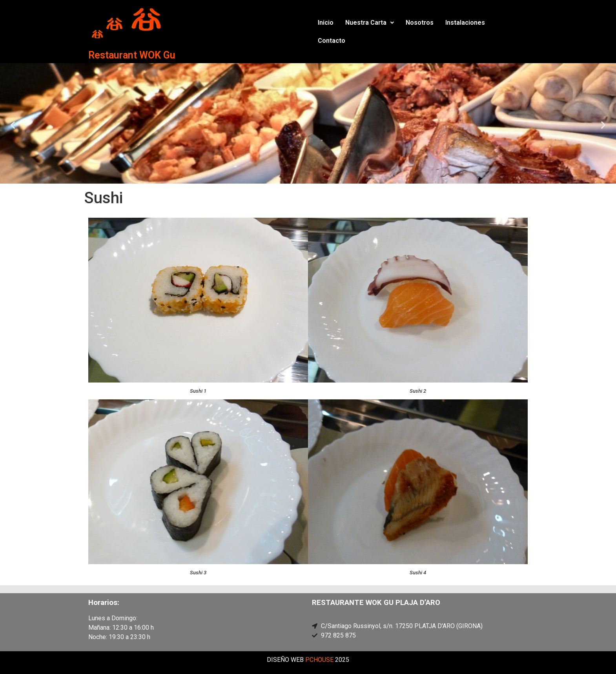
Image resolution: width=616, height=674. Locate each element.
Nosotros (420, 23)
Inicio (326, 23)
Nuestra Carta (370, 23)
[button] (370, 23)
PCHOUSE (319, 660)
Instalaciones (465, 23)
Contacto (332, 41)
